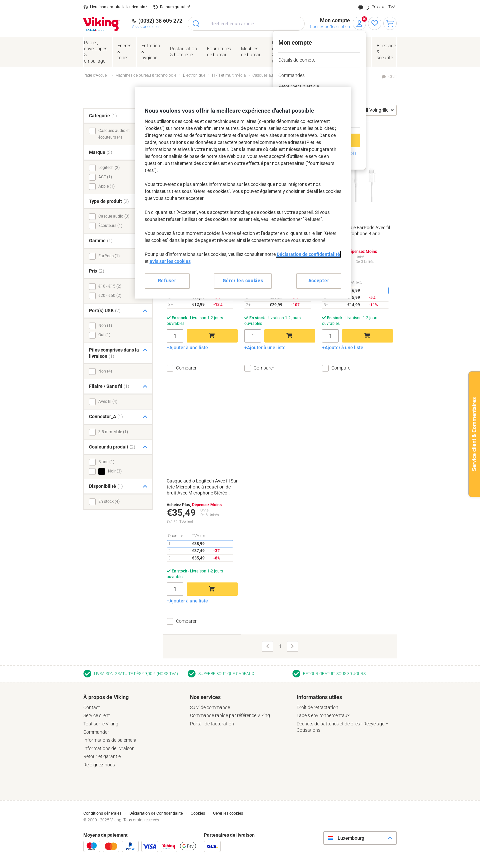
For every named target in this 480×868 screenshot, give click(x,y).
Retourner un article (299, 86)
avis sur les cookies (170, 261)
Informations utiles (319, 697)
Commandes (291, 75)
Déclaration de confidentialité (308, 254)
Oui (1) (104, 335)
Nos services (205, 697)
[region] (243, 193)
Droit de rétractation (317, 707)
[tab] (133, 731)
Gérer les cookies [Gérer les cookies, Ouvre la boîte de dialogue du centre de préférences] (243, 281)
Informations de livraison (109, 748)
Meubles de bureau (251, 52)
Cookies (198, 813)
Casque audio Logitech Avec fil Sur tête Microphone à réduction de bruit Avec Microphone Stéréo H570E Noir (202, 487)
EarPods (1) (109, 256)
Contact (92, 707)
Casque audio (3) (114, 216)
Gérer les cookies (228, 813)
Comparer (186, 368)
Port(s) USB (105, 311)
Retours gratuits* (175, 7)
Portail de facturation (212, 724)
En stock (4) (109, 501)
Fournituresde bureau (219, 52)
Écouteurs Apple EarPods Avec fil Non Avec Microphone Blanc (356, 231)
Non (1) (105, 326)
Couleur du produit (112, 447)
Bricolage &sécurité (386, 52)
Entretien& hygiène (151, 52)
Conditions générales (102, 813)
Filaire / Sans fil (109, 386)
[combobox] (246, 24)
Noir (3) (110, 471)
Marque (101, 152)
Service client (97, 715)
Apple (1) (106, 186)
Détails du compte (297, 60)
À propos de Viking (106, 697)
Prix (97, 271)
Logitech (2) (109, 168)
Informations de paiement (110, 740)
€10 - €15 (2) (110, 286)
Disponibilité (106, 486)
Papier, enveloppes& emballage (96, 52)
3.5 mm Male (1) (113, 432)
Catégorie (103, 116)
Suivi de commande (210, 707)
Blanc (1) (106, 462)
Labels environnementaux (323, 715)
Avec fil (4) (108, 402)
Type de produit (109, 201)
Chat (392, 77)
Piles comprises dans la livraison (114, 353)
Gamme (101, 241)
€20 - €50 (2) (110, 296)
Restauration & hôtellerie (183, 52)
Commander (96, 732)
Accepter (319, 281)
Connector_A (106, 417)
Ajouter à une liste (189, 348)
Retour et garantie (102, 756)
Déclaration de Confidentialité (156, 813)
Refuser (167, 281)
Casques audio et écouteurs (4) (114, 134)
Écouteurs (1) (110, 226)
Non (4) (105, 371)
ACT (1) (105, 177)
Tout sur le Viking (101, 724)
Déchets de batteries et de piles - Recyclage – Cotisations (342, 727)
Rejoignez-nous (99, 765)
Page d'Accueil (96, 75)
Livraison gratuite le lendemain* (118, 7)
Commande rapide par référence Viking (230, 715)
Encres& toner (124, 52)
